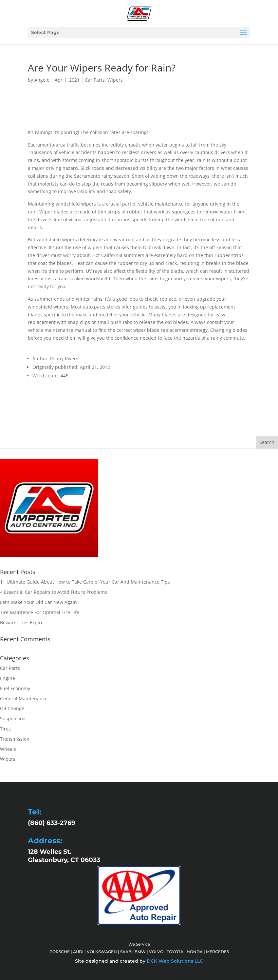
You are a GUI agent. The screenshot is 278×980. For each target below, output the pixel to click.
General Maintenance (24, 699)
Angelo (42, 80)
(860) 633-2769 (52, 823)
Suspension (13, 719)
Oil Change (12, 708)
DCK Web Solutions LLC (175, 961)
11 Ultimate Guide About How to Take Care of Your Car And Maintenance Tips (85, 582)
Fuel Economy (15, 688)
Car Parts (95, 80)
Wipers (115, 80)
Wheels (8, 749)
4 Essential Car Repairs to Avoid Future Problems (54, 592)
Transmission (15, 739)
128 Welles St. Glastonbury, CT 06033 (64, 856)
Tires (5, 729)
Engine (8, 678)
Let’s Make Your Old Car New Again (38, 602)
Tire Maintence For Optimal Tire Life (40, 612)
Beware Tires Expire (22, 622)
